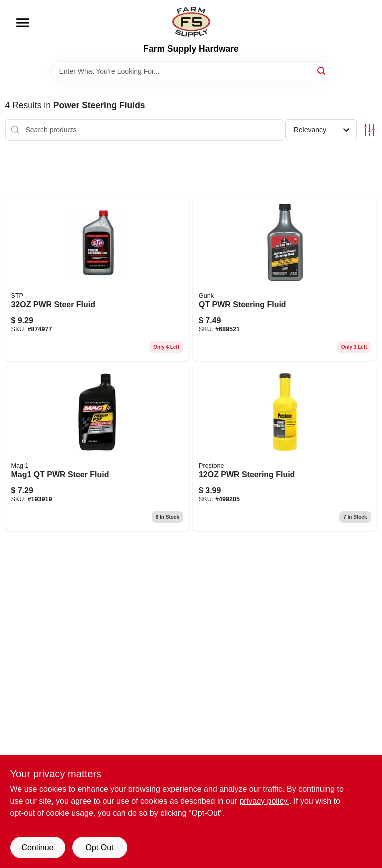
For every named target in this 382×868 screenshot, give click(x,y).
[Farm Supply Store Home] (191, 22)
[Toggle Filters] (369, 130)
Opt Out (99, 847)
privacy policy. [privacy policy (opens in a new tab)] (264, 801)
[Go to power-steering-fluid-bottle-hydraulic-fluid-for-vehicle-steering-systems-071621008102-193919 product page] (98, 447)
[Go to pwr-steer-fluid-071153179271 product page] (98, 278)
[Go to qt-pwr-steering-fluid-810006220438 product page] (285, 278)
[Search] (322, 71)
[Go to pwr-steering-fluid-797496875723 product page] (285, 447)
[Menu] (23, 23)
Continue (37, 847)
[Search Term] (191, 71)
